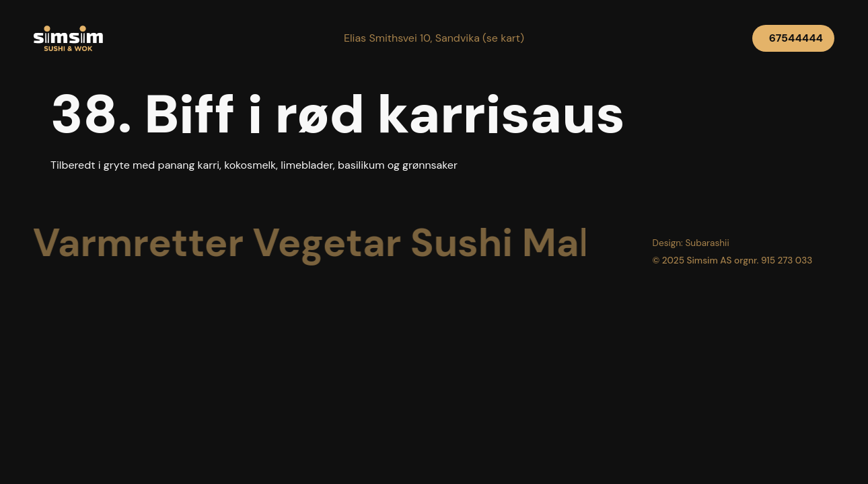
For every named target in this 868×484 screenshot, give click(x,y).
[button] (434, 38)
